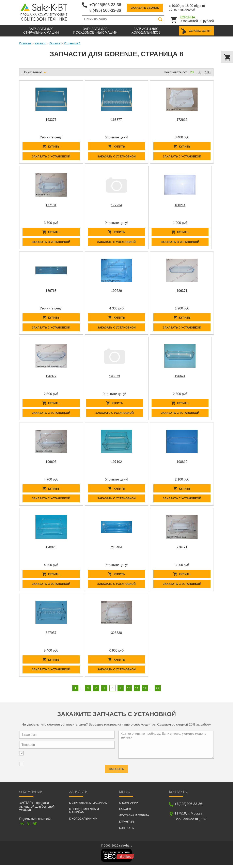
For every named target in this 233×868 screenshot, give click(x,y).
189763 (51, 292)
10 (129, 691)
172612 (182, 120)
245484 (116, 550)
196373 (115, 378)
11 (137, 691)
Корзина (188, 17)
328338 (116, 636)
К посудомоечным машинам (84, 814)
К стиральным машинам (88, 806)
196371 (182, 292)
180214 (180, 206)
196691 (180, 378)
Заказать (116, 771)
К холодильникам (83, 822)
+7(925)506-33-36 (106, 5)
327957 (51, 636)
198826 (51, 550)
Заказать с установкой (51, 157)
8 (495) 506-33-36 (106, 10)
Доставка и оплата (134, 819)
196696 (51, 464)
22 (158, 691)
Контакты (127, 831)
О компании (129, 806)
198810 (182, 464)
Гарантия (127, 825)
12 (145, 691)
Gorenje (55, 43)
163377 (51, 120)
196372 (51, 378)
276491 (182, 550)
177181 (51, 206)
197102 (116, 464)
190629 (116, 292)
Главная (25, 43)
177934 (116, 206)
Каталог (40, 43)
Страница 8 (72, 43)
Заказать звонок (146, 8)
